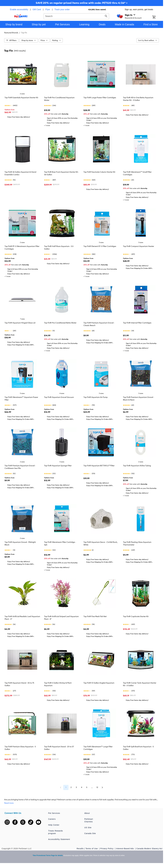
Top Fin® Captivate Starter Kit (136, 616)
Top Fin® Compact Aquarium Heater (139, 246)
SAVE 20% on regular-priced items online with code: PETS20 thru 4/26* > (82, 3)
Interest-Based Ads (125, 849)
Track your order (62, 9)
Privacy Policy (107, 849)
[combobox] (76, 16)
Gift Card (37, 9)
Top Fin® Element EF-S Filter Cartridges (100, 246)
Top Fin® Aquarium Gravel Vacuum (59, 397)
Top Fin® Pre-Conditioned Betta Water (60, 323)
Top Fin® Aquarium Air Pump (96, 397)
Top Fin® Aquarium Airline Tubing (137, 466)
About (87, 813)
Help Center (54, 825)
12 (97, 787)
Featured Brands (11, 33)
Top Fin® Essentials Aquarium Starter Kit (21, 98)
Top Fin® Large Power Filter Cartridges (100, 98)
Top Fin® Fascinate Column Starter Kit (99, 172)
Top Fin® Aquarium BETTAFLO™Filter (99, 466)
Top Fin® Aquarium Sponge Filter (58, 466)
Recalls (80, 849)
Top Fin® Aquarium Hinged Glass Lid (20, 323)
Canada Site (90, 833)
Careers (52, 819)
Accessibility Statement (59, 839)
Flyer (48, 9)
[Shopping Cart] (157, 17)
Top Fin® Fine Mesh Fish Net (95, 616)
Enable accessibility (19, 9)
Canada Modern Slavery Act (149, 849)
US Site (88, 828)
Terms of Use (92, 849)
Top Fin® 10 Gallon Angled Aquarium (99, 683)
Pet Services (54, 813)
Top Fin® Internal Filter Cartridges (137, 323)
